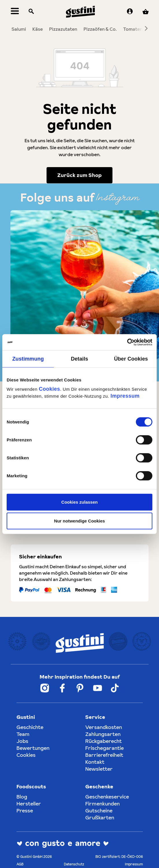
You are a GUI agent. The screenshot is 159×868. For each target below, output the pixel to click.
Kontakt (95, 762)
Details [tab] (79, 359)
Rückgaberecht (103, 741)
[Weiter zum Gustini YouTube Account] (98, 688)
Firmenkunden (102, 804)
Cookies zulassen (79, 502)
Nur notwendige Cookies (79, 521)
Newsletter (99, 769)
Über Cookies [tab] (131, 359)
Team (23, 734)
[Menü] (15, 12)
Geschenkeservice (107, 797)
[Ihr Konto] (130, 12)
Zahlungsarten (103, 734)
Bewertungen (33, 748)
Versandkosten (104, 727)
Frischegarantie (105, 748)
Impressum (125, 396)
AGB (20, 864)
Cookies (49, 389)
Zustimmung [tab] (28, 359)
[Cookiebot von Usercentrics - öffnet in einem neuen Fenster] (127, 342)
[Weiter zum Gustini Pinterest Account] (80, 688)
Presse (25, 811)
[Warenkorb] (146, 12)
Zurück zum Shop (79, 175)
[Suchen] (31, 12)
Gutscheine (99, 811)
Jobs (22, 741)
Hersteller (29, 804)
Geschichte (30, 727)
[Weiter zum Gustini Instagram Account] (45, 688)
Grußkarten (100, 817)
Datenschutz (74, 864)
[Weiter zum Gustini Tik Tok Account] (115, 688)
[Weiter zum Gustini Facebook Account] (62, 688)
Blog (22, 797)
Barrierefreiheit (104, 755)
